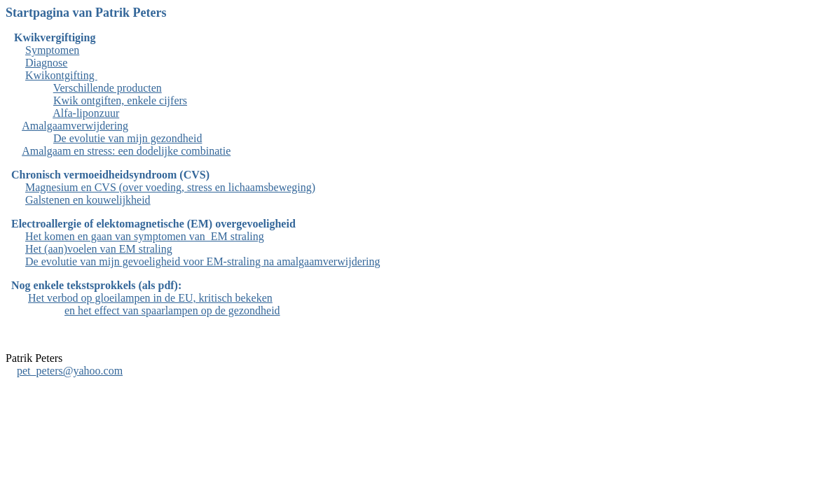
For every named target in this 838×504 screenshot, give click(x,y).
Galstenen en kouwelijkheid (88, 200)
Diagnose (46, 63)
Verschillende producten (108, 88)
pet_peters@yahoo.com (70, 371)
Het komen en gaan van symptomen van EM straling (145, 236)
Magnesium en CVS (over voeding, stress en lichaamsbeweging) (170, 187)
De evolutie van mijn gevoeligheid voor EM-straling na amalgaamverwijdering (203, 261)
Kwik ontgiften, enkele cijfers (120, 100)
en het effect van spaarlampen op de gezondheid (172, 310)
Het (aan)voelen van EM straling (99, 249)
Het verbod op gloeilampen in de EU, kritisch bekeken (150, 298)
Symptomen (52, 50)
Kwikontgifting (61, 75)
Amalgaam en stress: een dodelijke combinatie (126, 151)
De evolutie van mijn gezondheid (128, 138)
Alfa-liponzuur (86, 113)
